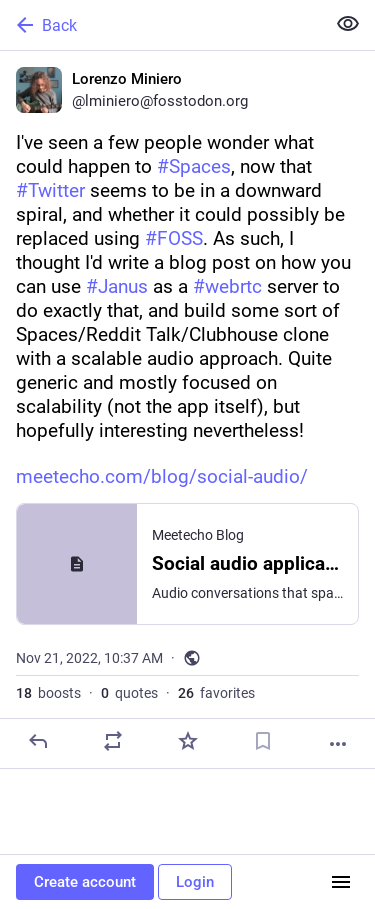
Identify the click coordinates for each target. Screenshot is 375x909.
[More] (338, 744)
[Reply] (38, 741)
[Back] (160, 25)
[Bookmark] (263, 741)
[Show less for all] (348, 24)
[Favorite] (188, 741)
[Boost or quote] (113, 741)
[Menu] (341, 882)
